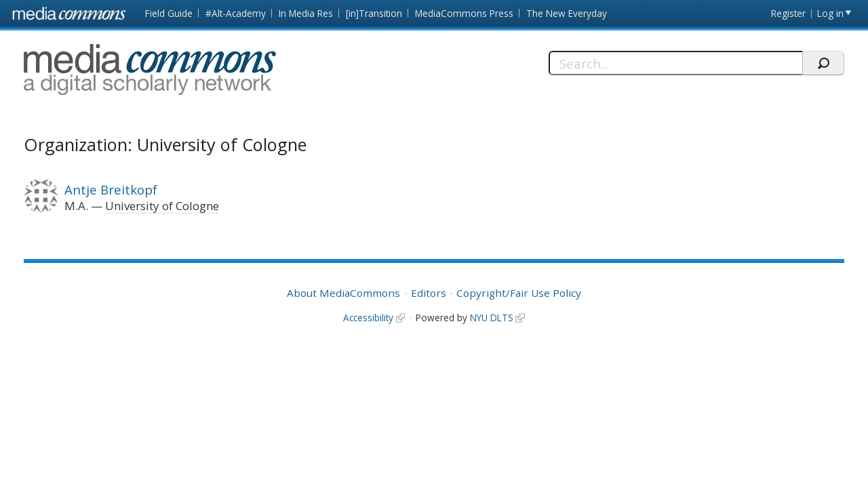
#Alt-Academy (236, 13)
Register (788, 13)
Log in (830, 13)
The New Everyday (567, 13)
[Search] (675, 63)
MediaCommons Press (464, 13)
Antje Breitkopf (111, 189)
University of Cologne (162, 206)
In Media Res (306, 13)
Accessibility (368, 318)
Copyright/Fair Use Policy (519, 293)
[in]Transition (374, 13)
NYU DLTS (492, 318)
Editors (429, 293)
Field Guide (169, 13)
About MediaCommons (343, 293)
